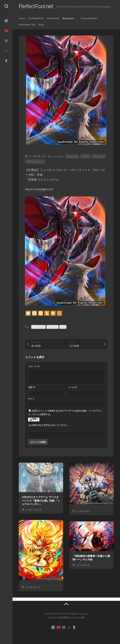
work (63, 327)
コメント (34, 367)
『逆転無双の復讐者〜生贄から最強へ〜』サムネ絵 (91, 558)
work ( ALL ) (99, 157)
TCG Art (86, 157)
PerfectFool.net (36, 6)
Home (22, 19)
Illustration (68, 19)
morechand (57, 157)
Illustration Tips (27, 25)
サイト (31, 399)
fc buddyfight (38, 327)
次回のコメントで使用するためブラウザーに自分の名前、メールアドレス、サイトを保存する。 (65, 413)
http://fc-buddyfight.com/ (41, 189)
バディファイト (35, 162)
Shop (41, 25)
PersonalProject (89, 19)
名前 (32, 387)
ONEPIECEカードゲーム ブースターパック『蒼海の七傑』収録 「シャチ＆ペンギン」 (41, 501)
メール (72, 387)
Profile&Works (36, 19)
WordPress (65, 618)
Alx (83, 618)
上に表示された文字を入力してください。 (49, 425)
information (53, 19)
